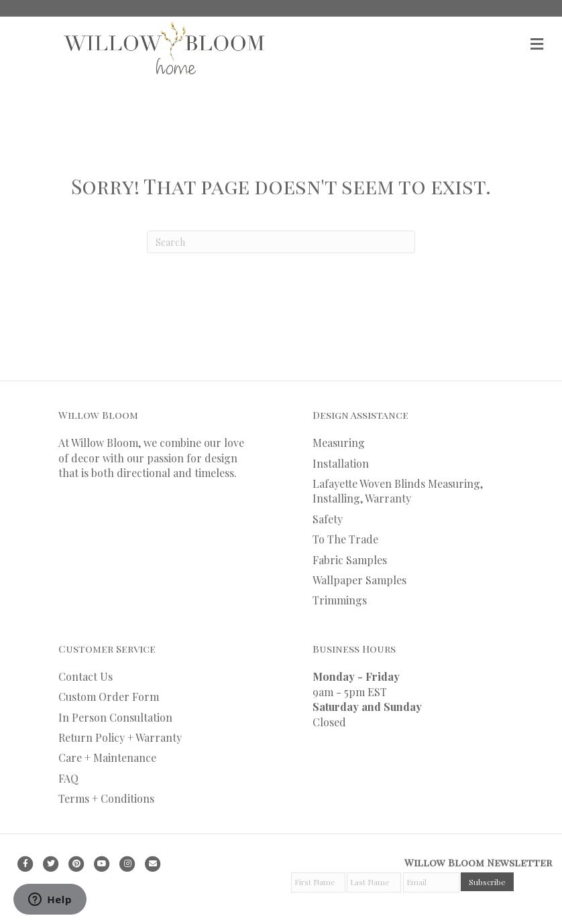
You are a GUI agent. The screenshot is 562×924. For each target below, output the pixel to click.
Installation (341, 463)
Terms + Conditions (106, 798)
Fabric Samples (350, 560)
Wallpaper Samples (359, 580)
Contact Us (86, 676)
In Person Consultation (115, 717)
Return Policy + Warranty (120, 737)
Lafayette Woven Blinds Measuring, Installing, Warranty (398, 491)
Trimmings (340, 600)
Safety (328, 519)
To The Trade (345, 539)
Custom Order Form (109, 697)
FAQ (68, 778)
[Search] (281, 242)
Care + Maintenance (107, 757)
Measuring (339, 443)
